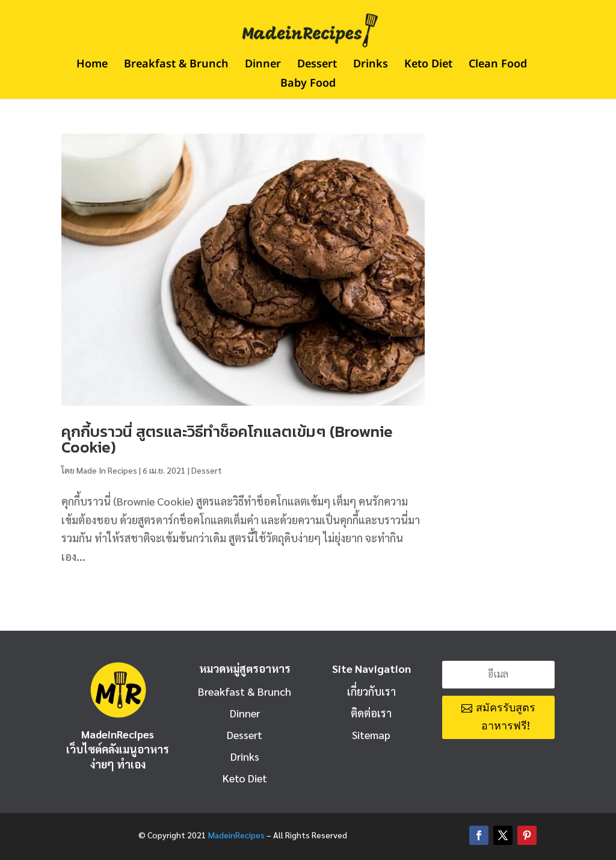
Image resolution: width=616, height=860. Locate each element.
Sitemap (371, 735)
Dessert (317, 66)
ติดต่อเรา (371, 713)
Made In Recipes (107, 470)
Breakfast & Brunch (176, 66)
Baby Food (308, 85)
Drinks (371, 66)
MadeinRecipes (236, 835)
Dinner (263, 66)
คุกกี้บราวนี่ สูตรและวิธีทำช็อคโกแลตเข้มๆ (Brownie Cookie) (227, 439)
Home (92, 66)
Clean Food (498, 66)
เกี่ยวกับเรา (371, 691)
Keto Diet (428, 66)
